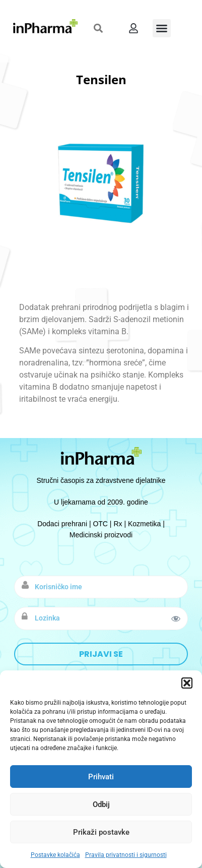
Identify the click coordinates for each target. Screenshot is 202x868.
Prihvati (101, 777)
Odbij (101, 804)
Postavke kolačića (55, 855)
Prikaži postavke (101, 832)
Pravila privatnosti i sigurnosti (126, 855)
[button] (187, 683)
